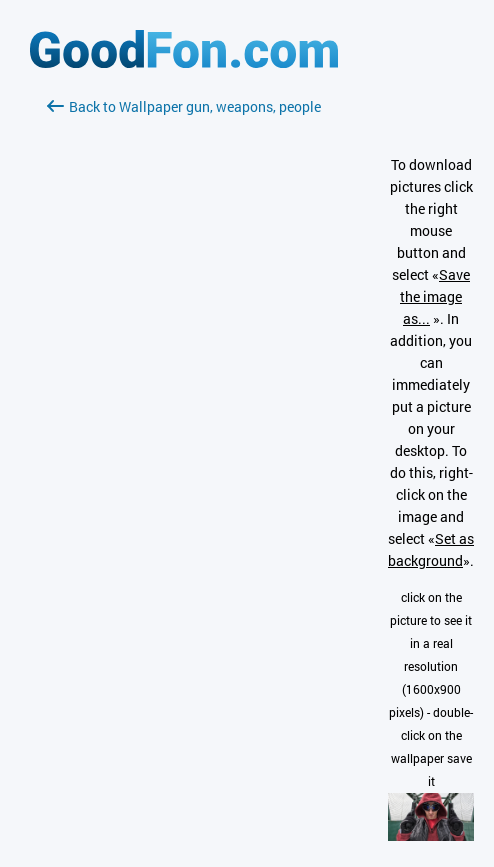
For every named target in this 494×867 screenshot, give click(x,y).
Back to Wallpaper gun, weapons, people (184, 106)
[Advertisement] (184, 355)
